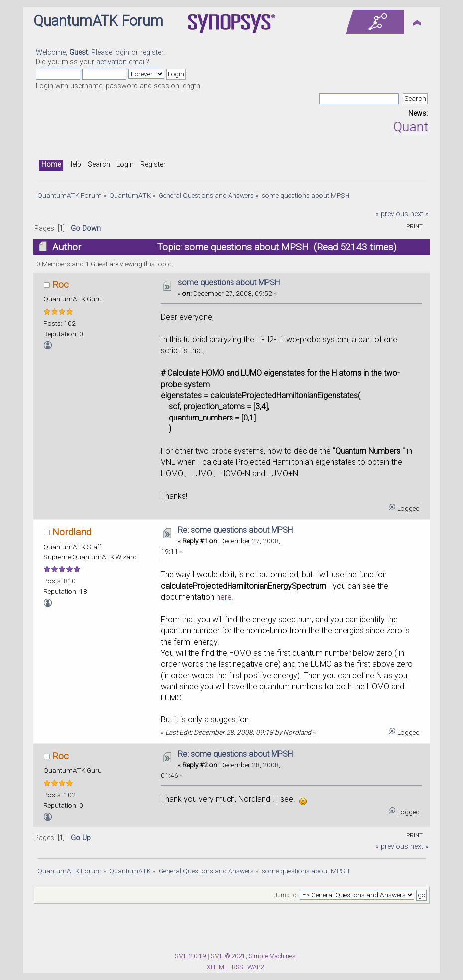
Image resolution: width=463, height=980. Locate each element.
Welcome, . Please (75, 53)
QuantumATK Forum (98, 21)
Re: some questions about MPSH (235, 530)
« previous (392, 214)
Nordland (72, 532)
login (122, 53)
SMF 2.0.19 (190, 956)
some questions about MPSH (229, 283)
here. (225, 597)
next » (419, 214)
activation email (121, 62)
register (152, 53)
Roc (60, 285)
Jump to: (286, 895)
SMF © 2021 (228, 956)
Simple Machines (272, 956)
